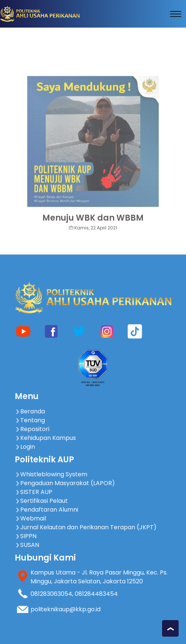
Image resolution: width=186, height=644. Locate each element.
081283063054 (51, 594)
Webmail (30, 518)
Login (25, 447)
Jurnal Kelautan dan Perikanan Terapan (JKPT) (86, 527)
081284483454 (96, 594)
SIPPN (26, 536)
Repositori (32, 429)
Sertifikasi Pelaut (41, 501)
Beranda (30, 411)
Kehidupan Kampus (45, 438)
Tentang (30, 420)
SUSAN (27, 545)
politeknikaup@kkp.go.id (66, 609)
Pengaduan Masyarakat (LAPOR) (65, 483)
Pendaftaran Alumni (46, 510)
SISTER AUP (34, 492)
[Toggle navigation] (176, 14)
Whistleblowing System (51, 474)
